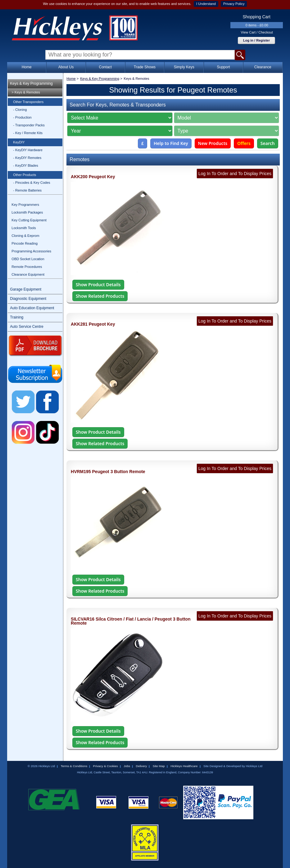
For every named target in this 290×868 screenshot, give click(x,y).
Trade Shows (145, 67)
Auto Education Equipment (32, 308)
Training (17, 317)
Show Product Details (98, 285)
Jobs (127, 766)
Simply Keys (184, 67)
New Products (213, 143)
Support (223, 67)
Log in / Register (256, 40)
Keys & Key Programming (31, 84)
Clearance (263, 67)
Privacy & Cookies (106, 766)
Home (27, 67)
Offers (244, 143)
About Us (66, 67)
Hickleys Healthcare (184, 766)
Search (268, 143)
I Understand (206, 4)
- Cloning (20, 110)
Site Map (159, 766)
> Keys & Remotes (26, 92)
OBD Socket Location (28, 259)
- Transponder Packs (29, 125)
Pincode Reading (25, 243)
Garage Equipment (26, 289)
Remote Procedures (27, 267)
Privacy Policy (234, 4)
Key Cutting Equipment (29, 220)
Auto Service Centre (27, 327)
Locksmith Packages (27, 212)
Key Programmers (25, 205)
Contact (105, 67)
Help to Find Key (171, 143)
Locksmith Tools (24, 228)
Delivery (142, 766)
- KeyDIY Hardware (28, 150)
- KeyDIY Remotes (27, 158)
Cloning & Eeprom (25, 236)
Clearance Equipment (28, 274)
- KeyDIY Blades (26, 165)
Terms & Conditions (74, 766)
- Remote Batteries (27, 190)
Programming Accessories (31, 251)
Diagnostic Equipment (28, 299)
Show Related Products (100, 296)
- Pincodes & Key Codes (32, 183)
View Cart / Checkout (257, 32)
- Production (22, 117)
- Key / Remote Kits (28, 133)
